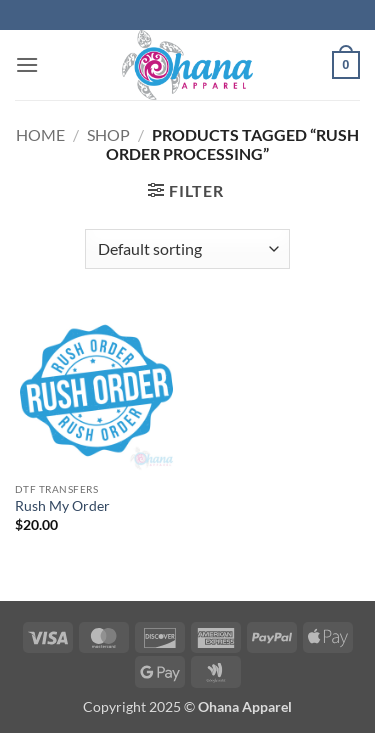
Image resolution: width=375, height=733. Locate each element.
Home (40, 134)
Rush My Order (62, 506)
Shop (108, 134)
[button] (27, 64)
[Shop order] (187, 249)
